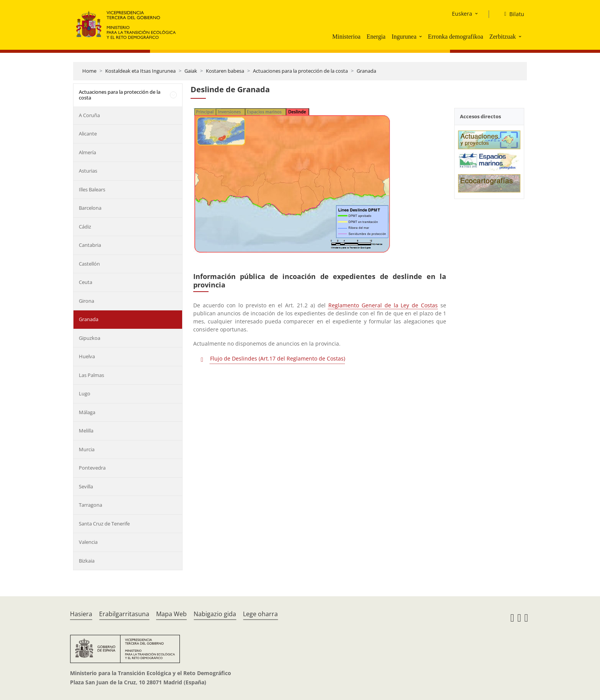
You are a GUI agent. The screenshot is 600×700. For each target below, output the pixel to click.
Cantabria (90, 245)
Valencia (88, 542)
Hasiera (81, 614)
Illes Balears (92, 189)
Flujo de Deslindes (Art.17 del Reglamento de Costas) (278, 358)
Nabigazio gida (215, 614)
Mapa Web (171, 614)
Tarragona (90, 505)
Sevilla (86, 486)
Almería (87, 152)
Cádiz (85, 227)
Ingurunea (404, 37)
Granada (366, 71)
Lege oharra (260, 614)
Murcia (87, 449)
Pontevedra (92, 468)
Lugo (85, 393)
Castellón (89, 264)
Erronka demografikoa (455, 37)
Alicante (88, 134)
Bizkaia (87, 561)
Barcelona (90, 208)
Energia (376, 37)
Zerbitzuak (503, 37)
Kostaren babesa (225, 71)
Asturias (88, 171)
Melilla (86, 431)
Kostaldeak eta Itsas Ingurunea (140, 71)
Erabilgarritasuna (124, 614)
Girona (86, 301)
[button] (421, 36)
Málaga (87, 412)
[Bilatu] (511, 14)
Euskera (462, 14)
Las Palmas (91, 375)
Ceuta (86, 282)
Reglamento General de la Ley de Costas (383, 305)
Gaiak (191, 71)
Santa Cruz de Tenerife (104, 524)
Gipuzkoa (90, 338)
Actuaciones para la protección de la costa (300, 71)
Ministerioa (346, 37)
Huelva (87, 356)
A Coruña (89, 115)
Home (89, 71)
